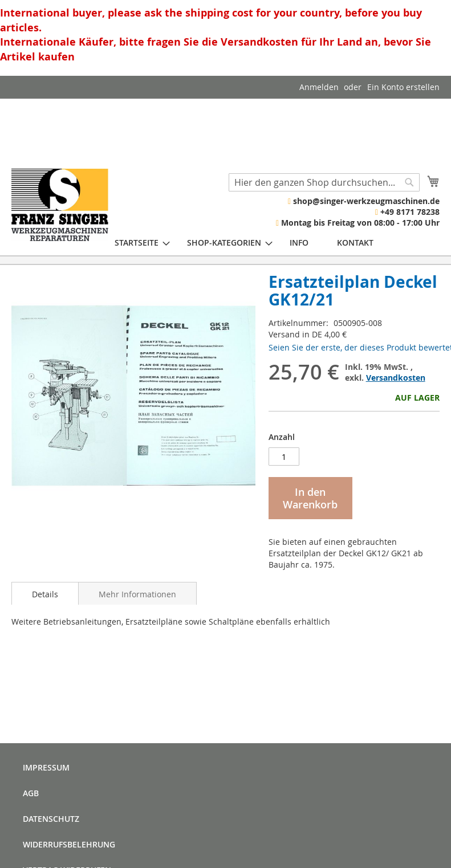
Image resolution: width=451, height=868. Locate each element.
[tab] (45, 593)
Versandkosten (396, 378)
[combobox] (324, 182)
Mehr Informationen (137, 594)
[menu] (244, 243)
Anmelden (319, 87)
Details (45, 594)
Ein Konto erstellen (403, 87)
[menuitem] (137, 243)
